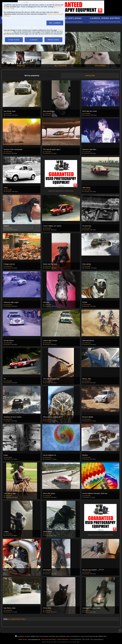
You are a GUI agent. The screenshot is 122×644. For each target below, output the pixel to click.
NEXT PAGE (22, 619)
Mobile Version (23, 639)
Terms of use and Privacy (49, 639)
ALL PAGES (12, 619)
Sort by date (90, 76)
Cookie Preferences (63, 639)
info (72, 191)
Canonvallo (9, 113)
